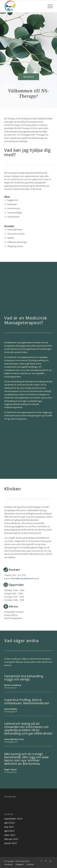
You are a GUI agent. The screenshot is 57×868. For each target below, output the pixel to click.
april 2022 (9, 823)
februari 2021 (11, 839)
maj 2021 (9, 827)
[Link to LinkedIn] (50, 861)
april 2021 (9, 831)
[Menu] (49, 6)
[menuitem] (9, 864)
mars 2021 (10, 835)
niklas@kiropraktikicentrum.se (25, 578)
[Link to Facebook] (41, 861)
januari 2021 (11, 843)
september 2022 (13, 819)
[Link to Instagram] (46, 861)
